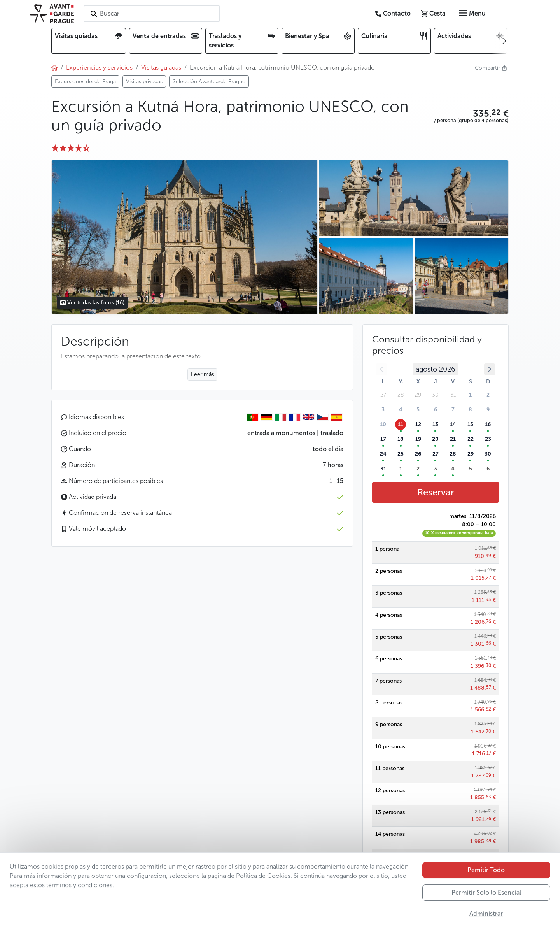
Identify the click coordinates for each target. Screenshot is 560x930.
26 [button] (418, 454)
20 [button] (435, 439)
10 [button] (383, 424)
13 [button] (435, 424)
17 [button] (383, 439)
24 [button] (383, 454)
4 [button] (401, 410)
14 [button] (453, 424)
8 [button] (470, 410)
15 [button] (470, 424)
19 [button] (418, 439)
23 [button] (488, 439)
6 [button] (436, 410)
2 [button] (488, 395)
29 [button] (471, 454)
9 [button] (488, 410)
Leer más (202, 375)
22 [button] (471, 439)
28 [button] (453, 454)
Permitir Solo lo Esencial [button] (486, 899)
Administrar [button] (486, 920)
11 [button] (401, 424)
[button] (471, 114)
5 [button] (418, 410)
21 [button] (453, 439)
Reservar (436, 492)
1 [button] (470, 395)
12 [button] (418, 424)
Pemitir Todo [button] (486, 876)
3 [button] (383, 410)
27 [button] (436, 454)
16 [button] (488, 424)
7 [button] (453, 410)
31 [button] (383, 469)
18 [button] (401, 439)
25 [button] (401, 454)
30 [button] (488, 454)
